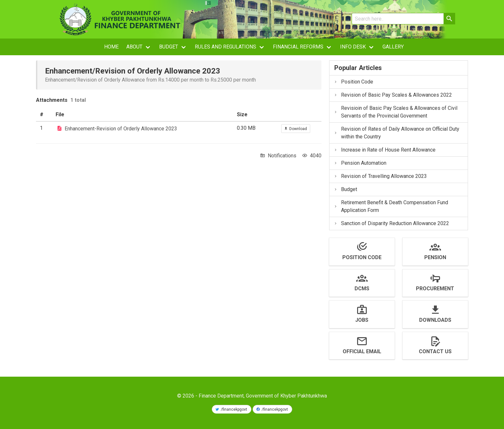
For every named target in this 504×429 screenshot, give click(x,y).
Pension (435, 257)
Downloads (435, 320)
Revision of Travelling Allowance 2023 (380, 176)
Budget (345, 189)
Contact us (435, 351)
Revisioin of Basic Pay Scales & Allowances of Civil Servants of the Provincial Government (396, 112)
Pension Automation (360, 163)
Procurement (435, 289)
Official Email (362, 351)
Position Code (353, 82)
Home (111, 47)
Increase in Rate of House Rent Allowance (385, 150)
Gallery (393, 47)
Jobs (362, 320)
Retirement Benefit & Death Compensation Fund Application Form (391, 206)
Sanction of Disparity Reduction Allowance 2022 (391, 223)
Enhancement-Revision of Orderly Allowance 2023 (121, 129)
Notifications (282, 156)
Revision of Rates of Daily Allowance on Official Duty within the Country (396, 133)
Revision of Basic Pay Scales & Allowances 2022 (393, 95)
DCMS (362, 289)
